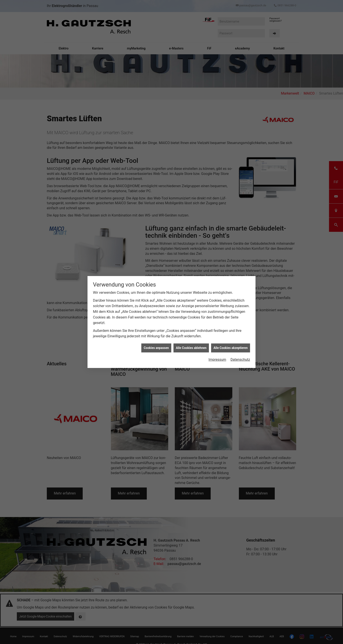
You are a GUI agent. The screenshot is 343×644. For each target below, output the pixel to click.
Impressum (217, 169)
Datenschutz (240, 169)
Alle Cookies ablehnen (191, 157)
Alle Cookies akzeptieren (231, 157)
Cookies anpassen (156, 157)
